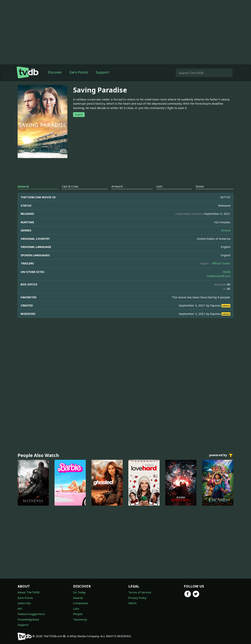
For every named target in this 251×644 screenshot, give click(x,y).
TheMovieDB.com (218, 276)
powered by (221, 455)
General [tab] (23, 186)
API (20, 609)
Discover (55, 72)
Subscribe (24, 603)
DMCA (133, 603)
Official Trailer (221, 263)
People (78, 614)
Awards (78, 598)
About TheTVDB (28, 592)
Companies (81, 603)
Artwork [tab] (117, 186)
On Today (79, 592)
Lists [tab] (159, 186)
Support (103, 72)
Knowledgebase (28, 619)
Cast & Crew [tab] (70, 186)
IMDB (227, 272)
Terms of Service (140, 592)
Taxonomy (80, 619)
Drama (226, 230)
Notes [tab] (200, 186)
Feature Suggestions (31, 614)
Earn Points (79, 72)
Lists (76, 609)
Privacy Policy (137, 598)
